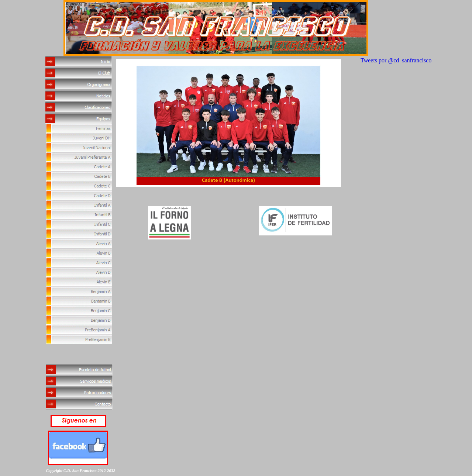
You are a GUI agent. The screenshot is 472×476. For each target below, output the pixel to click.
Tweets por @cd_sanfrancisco (396, 60)
